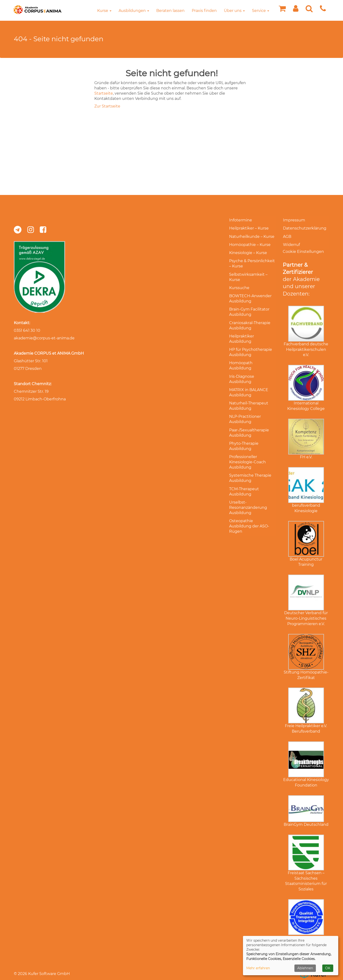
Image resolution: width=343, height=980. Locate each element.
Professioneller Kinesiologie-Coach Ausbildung (247, 446)
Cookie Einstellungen (303, 249)
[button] (296, 10)
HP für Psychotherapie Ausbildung (250, 346)
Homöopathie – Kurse (250, 243)
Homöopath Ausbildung (252, 356)
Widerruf (291, 243)
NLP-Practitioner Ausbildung (245, 405)
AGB (287, 235)
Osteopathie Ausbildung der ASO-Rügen (249, 508)
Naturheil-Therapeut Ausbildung (248, 392)
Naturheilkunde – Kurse (252, 235)
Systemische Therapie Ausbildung (250, 462)
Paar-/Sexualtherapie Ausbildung (249, 418)
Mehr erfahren (258, 968)
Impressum (294, 220)
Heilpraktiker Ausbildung (241, 333)
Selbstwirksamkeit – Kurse (248, 274)
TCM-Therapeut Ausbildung (244, 474)
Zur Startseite (107, 106)
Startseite (104, 93)
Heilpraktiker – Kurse (249, 228)
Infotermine (240, 220)
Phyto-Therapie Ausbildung (244, 431)
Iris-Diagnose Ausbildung (241, 366)
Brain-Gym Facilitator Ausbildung (249, 307)
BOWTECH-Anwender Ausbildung (250, 294)
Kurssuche (239, 284)
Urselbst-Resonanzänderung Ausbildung (248, 490)
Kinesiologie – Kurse (248, 251)
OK (328, 968)
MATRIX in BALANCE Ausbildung (248, 379)
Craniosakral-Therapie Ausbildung (250, 320)
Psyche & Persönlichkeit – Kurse (252, 261)
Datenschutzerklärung (304, 228)
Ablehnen (305, 968)
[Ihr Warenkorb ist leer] (282, 10)
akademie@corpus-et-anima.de (44, 338)
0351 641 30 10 (27, 330)
